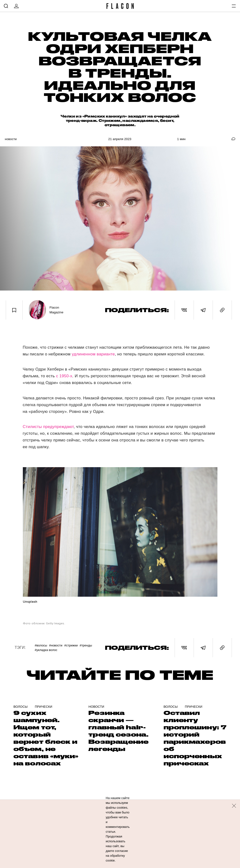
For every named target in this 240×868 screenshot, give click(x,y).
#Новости (56, 645)
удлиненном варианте (93, 354)
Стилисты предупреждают (48, 427)
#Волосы (41, 645)
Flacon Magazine (56, 310)
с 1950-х (64, 376)
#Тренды (86, 645)
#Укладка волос (46, 650)
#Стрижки (71, 645)
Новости (11, 139)
